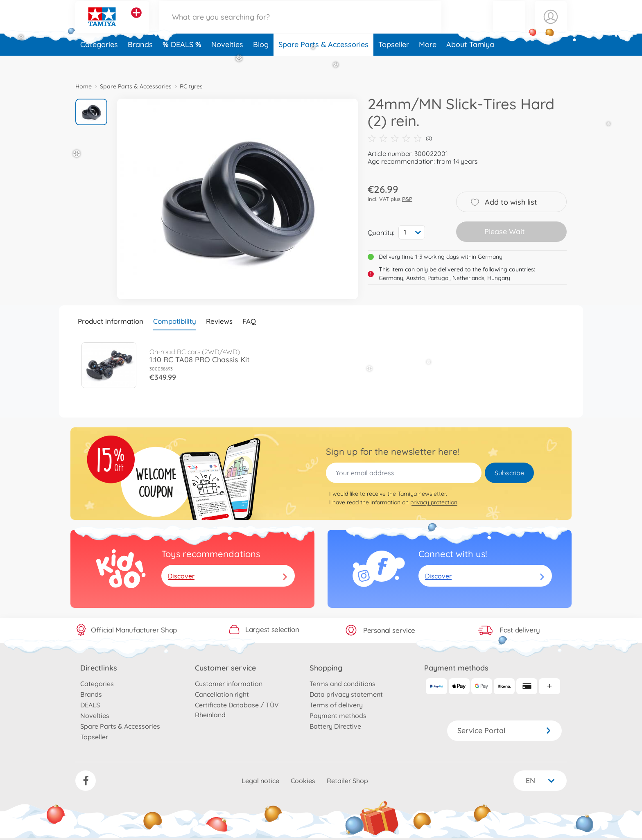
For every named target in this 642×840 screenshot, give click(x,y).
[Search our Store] (300, 26)
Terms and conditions (342, 684)
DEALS (183, 63)
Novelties (227, 63)
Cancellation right (222, 694)
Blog (261, 63)
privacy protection (434, 502)
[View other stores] (136, 22)
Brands (140, 63)
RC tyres (191, 86)
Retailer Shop (347, 781)
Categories (99, 63)
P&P (407, 199)
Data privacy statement (346, 694)
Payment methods (338, 716)
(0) (400, 138)
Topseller (394, 63)
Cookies (303, 781)
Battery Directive (335, 726)
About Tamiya (470, 63)
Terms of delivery (336, 705)
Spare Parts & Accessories (323, 63)
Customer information (229, 684)
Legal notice (260, 781)
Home (84, 86)
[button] (509, 26)
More (428, 63)
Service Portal (504, 730)
